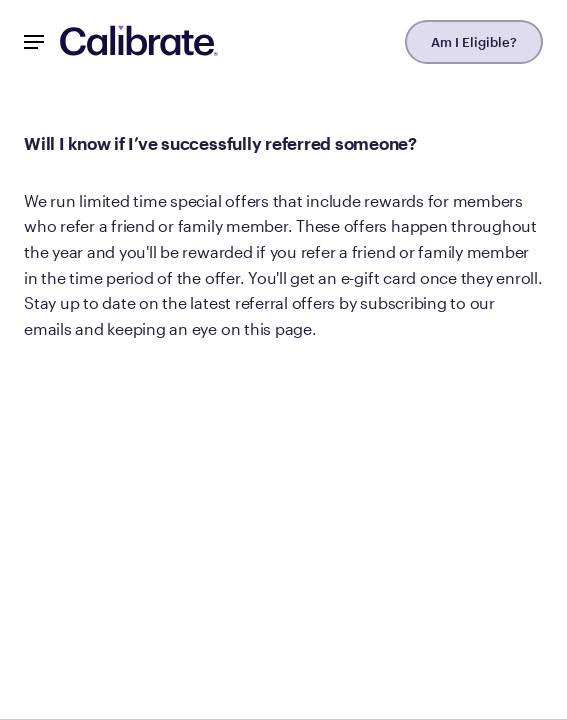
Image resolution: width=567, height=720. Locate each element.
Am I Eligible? (474, 42)
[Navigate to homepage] (139, 42)
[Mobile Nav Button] (34, 42)
